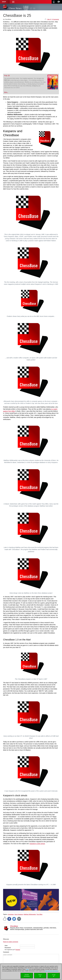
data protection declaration (52, 971)
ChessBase (14, 926)
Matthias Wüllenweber (30, 914)
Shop (4, 2)
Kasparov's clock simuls (37, 844)
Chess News (15, 8)
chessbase (11, 914)
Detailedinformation (27, 975)
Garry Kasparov (19, 914)
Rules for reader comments (11, 942)
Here (27, 969)
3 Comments (55, 19)
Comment (6, 952)
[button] (13, 2)
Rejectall (40, 975)
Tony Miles (39, 914)
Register (18, 950)
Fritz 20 (7, 76)
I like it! (49, 19)
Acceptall (54, 975)
